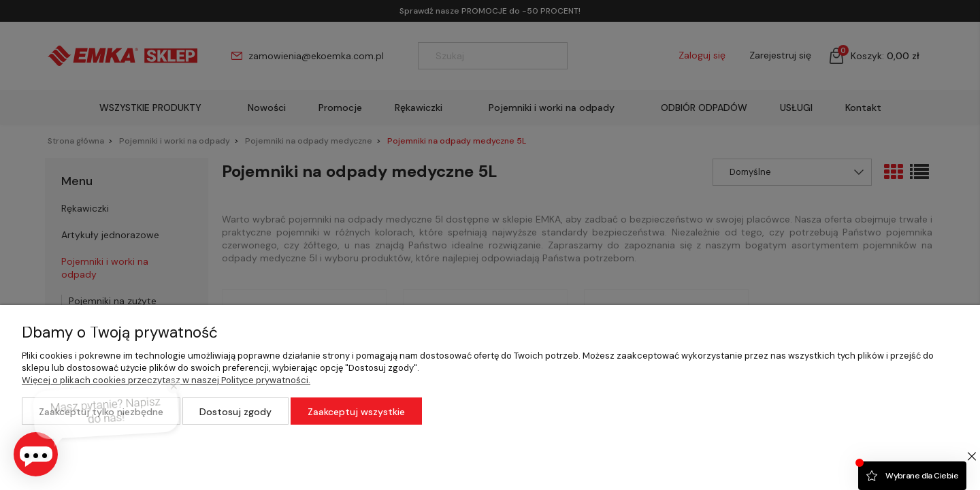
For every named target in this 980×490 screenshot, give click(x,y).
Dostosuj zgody (235, 412)
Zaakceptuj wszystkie (356, 412)
